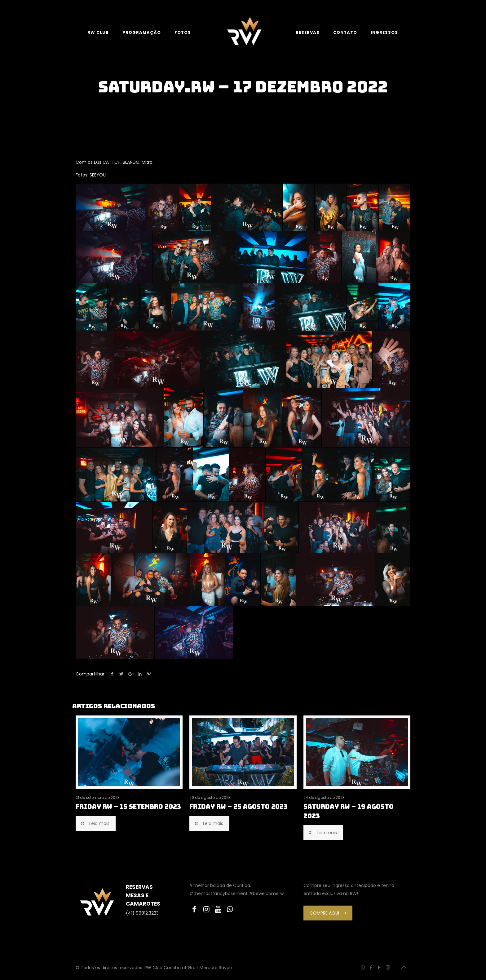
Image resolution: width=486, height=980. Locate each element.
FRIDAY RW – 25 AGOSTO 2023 (239, 807)
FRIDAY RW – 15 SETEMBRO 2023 (128, 807)
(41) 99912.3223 (142, 913)
